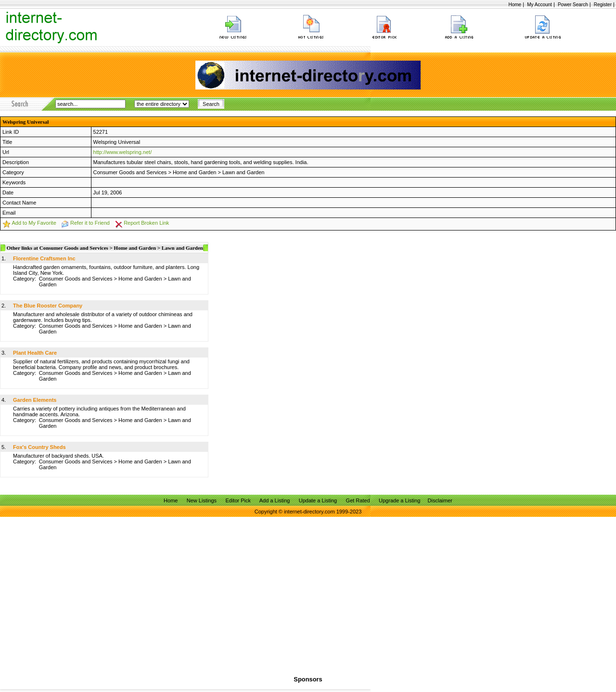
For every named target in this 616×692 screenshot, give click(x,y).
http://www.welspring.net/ (123, 152)
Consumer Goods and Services (130, 172)
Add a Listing (275, 500)
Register (603, 5)
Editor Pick (238, 500)
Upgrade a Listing (399, 500)
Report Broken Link (146, 223)
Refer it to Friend (90, 223)
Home (515, 5)
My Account (539, 5)
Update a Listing (318, 500)
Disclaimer (440, 500)
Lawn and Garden (243, 172)
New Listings (202, 500)
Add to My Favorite (34, 223)
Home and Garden (195, 172)
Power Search (573, 5)
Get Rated (358, 500)
